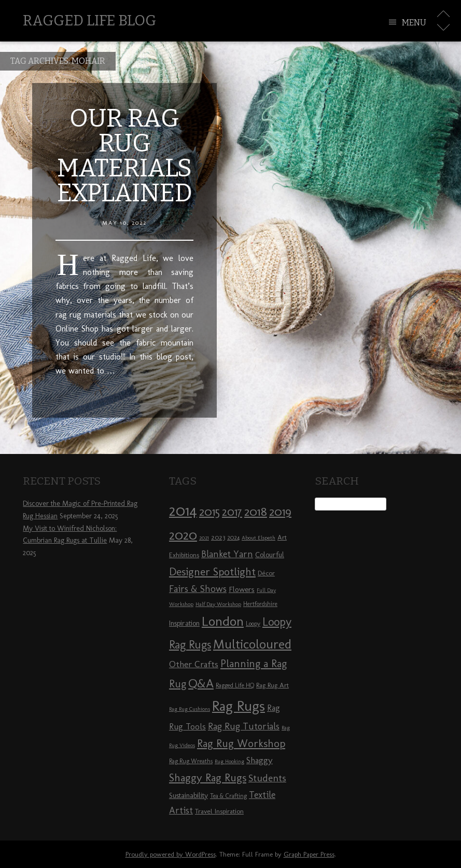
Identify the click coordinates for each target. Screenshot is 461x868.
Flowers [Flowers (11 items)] (242, 589)
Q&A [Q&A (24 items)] (201, 683)
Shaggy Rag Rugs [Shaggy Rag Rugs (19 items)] (208, 777)
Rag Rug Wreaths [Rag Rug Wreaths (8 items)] (191, 761)
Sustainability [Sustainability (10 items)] (188, 796)
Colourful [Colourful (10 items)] (270, 555)
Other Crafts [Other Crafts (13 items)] (194, 664)
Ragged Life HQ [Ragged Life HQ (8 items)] (235, 685)
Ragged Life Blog (89, 20)
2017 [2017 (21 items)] (232, 512)
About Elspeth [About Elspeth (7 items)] (259, 538)
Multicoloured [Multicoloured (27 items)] (252, 644)
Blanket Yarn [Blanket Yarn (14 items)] (227, 554)
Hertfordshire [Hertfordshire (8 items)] (260, 604)
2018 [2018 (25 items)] (256, 511)
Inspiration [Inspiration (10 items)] (184, 623)
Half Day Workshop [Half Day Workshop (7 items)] (218, 604)
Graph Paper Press (309, 854)
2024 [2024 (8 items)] (233, 538)
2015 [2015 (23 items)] (209, 512)
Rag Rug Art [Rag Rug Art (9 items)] (273, 685)
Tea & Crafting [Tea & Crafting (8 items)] (228, 796)
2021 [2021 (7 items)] (204, 538)
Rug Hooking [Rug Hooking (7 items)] (229, 761)
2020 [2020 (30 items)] (183, 535)
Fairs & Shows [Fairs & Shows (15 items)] (198, 589)
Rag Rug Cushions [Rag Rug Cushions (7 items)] (190, 709)
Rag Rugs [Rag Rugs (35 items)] (239, 706)
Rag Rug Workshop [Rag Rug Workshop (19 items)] (241, 743)
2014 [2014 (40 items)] (183, 510)
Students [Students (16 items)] (267, 778)
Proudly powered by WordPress (171, 854)
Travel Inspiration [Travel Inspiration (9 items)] (219, 811)
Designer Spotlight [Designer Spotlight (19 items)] (212, 571)
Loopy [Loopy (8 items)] (253, 624)
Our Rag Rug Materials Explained (125, 156)
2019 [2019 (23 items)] (280, 512)
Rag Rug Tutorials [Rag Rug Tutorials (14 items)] (244, 726)
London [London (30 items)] (223, 621)
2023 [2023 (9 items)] (218, 537)
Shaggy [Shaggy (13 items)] (260, 760)
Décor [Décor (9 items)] (266, 573)
